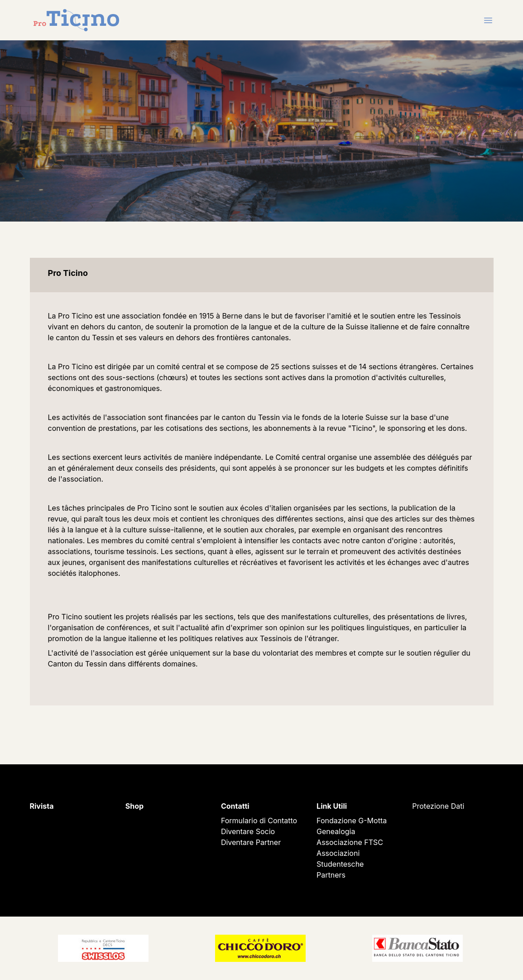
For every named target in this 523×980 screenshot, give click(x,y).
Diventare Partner (251, 842)
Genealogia (336, 831)
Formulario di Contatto (259, 821)
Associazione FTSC (350, 842)
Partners (331, 875)
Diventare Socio (248, 831)
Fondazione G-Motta (352, 821)
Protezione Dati (438, 806)
